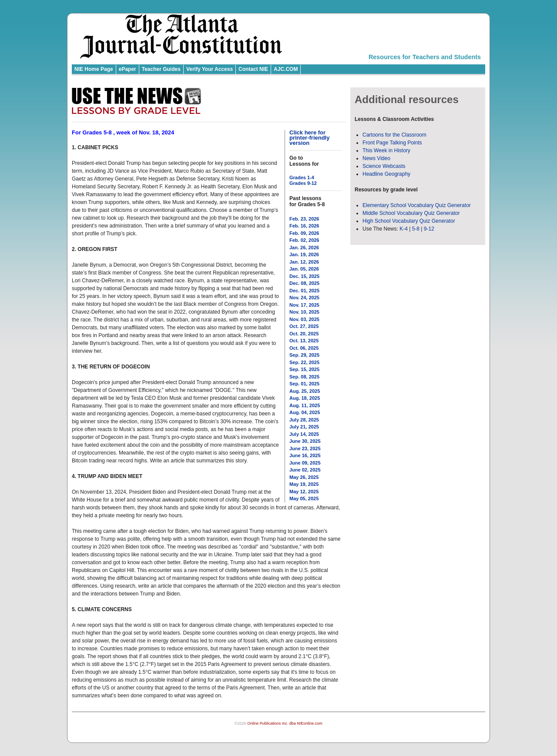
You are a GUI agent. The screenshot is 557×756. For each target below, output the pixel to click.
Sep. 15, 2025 (304, 369)
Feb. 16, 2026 (304, 226)
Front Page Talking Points (392, 143)
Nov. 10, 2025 (304, 312)
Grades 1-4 (302, 177)
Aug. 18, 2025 (305, 398)
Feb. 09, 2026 (304, 233)
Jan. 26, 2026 (304, 248)
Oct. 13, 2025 (304, 341)
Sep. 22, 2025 (304, 362)
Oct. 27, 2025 (304, 326)
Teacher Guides (161, 69)
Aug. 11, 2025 (305, 405)
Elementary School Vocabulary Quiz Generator (417, 205)
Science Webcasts (384, 166)
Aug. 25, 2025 (305, 391)
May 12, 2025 (304, 492)
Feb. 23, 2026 (304, 219)
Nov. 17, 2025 (304, 305)
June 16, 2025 (305, 455)
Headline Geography (386, 174)
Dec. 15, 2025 (304, 276)
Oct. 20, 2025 (304, 334)
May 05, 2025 (304, 498)
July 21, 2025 (304, 427)
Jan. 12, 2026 (304, 262)
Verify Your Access (210, 69)
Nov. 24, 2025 (304, 298)
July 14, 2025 (304, 434)
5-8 (417, 229)
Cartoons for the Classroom (394, 135)
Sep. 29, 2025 (304, 355)
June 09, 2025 (305, 463)
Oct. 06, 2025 (304, 348)
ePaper (128, 69)
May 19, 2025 (304, 484)
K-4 (404, 229)
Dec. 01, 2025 (304, 291)
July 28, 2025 (304, 420)
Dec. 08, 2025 (304, 283)
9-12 (429, 229)
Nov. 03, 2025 (304, 319)
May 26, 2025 (304, 477)
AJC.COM (286, 69)
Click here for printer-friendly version (309, 138)
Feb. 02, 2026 (304, 240)
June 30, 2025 (305, 441)
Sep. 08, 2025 (304, 377)
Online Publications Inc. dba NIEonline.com (285, 723)
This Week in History (386, 151)
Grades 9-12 (303, 183)
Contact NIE (253, 69)
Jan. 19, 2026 (304, 254)
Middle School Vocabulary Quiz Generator (411, 213)
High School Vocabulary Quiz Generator (409, 221)
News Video (376, 158)
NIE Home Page (94, 69)
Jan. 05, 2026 (304, 269)
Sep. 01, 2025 (304, 384)
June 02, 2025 (305, 470)
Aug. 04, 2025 (305, 412)
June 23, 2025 (305, 448)
